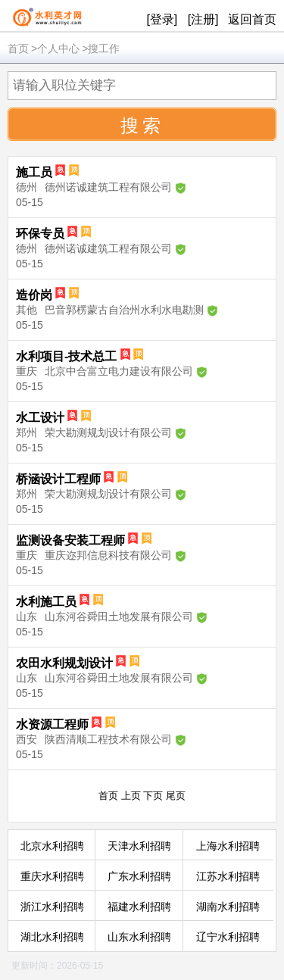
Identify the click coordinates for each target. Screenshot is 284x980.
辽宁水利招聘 (228, 937)
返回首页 (252, 19)
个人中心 (58, 48)
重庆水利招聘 (52, 876)
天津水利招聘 (139, 846)
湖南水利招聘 (228, 907)
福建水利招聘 (139, 907)
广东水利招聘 (139, 876)
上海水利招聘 (228, 846)
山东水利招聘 (139, 937)
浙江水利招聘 (52, 907)
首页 (18, 48)
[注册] (203, 19)
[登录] (162, 19)
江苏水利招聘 (228, 876)
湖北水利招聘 (52, 937)
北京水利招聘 (52, 846)
